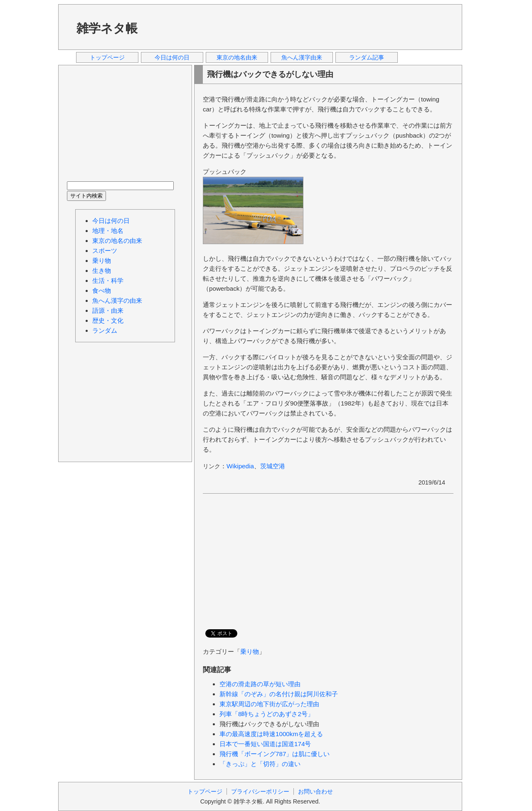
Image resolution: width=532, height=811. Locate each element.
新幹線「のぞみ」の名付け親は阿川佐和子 (279, 694)
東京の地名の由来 (117, 241)
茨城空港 (273, 466)
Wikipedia (240, 466)
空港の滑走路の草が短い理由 (260, 684)
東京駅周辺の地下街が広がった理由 (269, 704)
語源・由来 (108, 310)
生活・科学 (108, 281)
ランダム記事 (367, 57)
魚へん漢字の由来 (117, 300)
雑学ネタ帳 (107, 28)
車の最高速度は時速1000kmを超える (271, 734)
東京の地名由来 (237, 57)
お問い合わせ (315, 791)
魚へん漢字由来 (302, 57)
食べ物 (102, 291)
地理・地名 (108, 231)
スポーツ (105, 251)
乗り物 (250, 652)
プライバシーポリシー (260, 791)
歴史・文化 (108, 320)
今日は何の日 (172, 57)
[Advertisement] (303, 27)
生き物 (102, 271)
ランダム (105, 330)
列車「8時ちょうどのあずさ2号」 (267, 714)
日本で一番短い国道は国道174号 (265, 744)
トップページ (107, 57)
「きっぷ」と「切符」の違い (260, 764)
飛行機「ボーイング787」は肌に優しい (275, 754)
